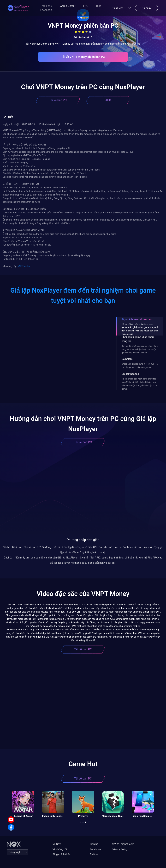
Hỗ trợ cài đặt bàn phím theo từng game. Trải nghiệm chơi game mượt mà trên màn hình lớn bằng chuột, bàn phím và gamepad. (140, 329)
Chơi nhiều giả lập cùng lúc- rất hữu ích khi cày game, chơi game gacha (140, 365)
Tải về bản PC (58, 100)
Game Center (68, 6)
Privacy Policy (120, 849)
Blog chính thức (62, 854)
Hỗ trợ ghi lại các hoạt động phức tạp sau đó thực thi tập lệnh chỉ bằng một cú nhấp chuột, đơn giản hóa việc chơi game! (139, 384)
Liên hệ (94, 844)
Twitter (94, 854)
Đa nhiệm (127, 359)
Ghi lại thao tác (130, 374)
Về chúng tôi (60, 849)
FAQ (86, 6)
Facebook (46, 10)
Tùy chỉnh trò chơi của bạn (137, 319)
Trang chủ (46, 6)
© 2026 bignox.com (123, 844)
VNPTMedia (24, 266)
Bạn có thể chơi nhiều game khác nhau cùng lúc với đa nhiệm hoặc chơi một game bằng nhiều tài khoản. (140, 349)
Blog (99, 6)
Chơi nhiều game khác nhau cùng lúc (138, 339)
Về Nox (57, 844)
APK (108, 100)
